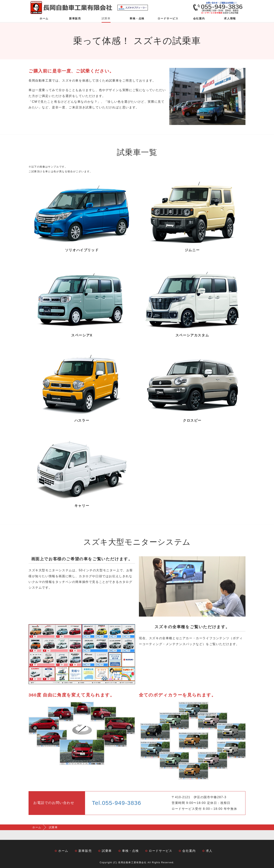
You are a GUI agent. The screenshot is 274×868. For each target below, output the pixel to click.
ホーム (44, 18)
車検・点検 (137, 18)
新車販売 (75, 18)
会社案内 (199, 18)
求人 (209, 851)
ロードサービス (168, 18)
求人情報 (230, 18)
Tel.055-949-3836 (117, 803)
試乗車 (106, 18)
